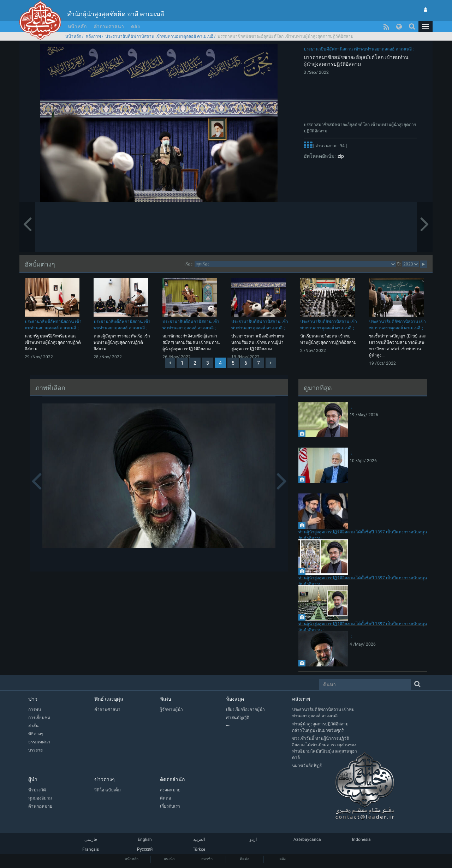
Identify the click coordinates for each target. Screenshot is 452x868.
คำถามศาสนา (109, 26)
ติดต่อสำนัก (172, 779)
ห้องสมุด (235, 699)
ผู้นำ (33, 779)
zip (340, 156)
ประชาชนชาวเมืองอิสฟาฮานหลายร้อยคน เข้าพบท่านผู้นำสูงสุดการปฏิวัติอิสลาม (258, 342)
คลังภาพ (93, 36)
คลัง (135, 26)
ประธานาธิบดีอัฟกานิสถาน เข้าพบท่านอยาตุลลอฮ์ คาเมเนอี (159, 36)
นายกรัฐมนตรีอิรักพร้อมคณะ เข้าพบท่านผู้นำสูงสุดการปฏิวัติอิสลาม (53, 342)
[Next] (271, 363)
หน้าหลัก (77, 26)
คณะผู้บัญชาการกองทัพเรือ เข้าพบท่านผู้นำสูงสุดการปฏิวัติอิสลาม (122, 342)
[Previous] (170, 363)
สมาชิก (207, 859)
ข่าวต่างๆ (105, 779)
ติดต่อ (245, 859)
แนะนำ (169, 859)
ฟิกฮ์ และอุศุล (109, 699)
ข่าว (33, 699)
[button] (426, 26)
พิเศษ (166, 699)
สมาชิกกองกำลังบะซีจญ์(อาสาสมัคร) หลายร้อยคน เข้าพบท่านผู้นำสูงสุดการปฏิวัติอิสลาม (191, 342)
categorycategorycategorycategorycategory (295, 264)
